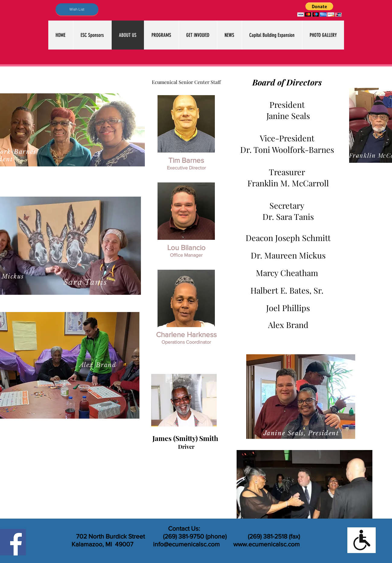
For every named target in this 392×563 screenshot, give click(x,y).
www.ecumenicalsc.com (266, 544)
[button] (319, 10)
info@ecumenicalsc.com (186, 544)
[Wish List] (77, 9)
